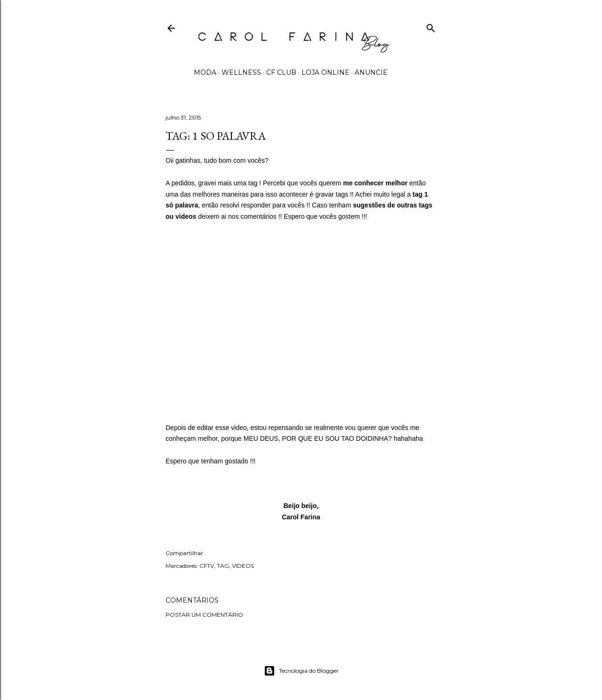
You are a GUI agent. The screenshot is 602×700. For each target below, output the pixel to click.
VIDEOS (243, 566)
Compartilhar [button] (184, 553)
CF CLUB (281, 72)
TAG (223, 566)
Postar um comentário (204, 615)
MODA (205, 72)
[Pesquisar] (431, 26)
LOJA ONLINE (325, 72)
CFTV (207, 566)
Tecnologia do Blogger (301, 671)
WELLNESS (241, 72)
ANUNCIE (371, 72)
